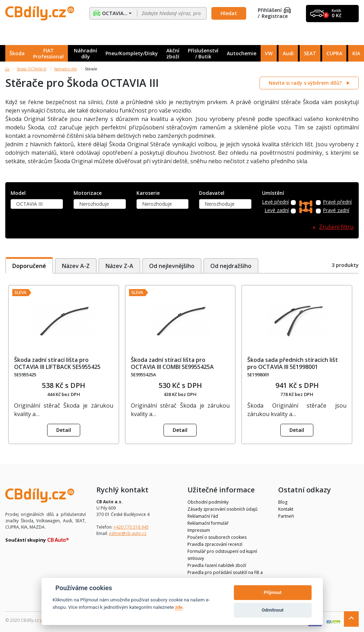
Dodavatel (212, 193)
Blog (283, 502)
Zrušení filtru (336, 227)
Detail (64, 430)
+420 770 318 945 (131, 527)
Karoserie (148, 193)
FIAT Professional (48, 53)
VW (269, 53)
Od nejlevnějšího (172, 266)
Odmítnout (273, 610)
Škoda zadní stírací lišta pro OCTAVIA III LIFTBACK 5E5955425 (57, 363)
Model (18, 193)
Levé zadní (277, 210)
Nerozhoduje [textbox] (94, 204)
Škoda (17, 53)
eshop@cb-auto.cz (128, 533)
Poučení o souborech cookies (217, 537)
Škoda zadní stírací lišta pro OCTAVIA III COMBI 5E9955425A (172, 363)
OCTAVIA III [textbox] (29, 204)
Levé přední (275, 202)
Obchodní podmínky (208, 502)
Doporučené (29, 266)
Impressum (199, 530)
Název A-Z (76, 266)
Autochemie (242, 53)
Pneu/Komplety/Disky (132, 53)
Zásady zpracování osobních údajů (222, 509)
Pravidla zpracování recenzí (215, 544)
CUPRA (334, 53)
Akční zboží (173, 53)
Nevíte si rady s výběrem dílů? (306, 83)
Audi (288, 53)
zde (179, 607)
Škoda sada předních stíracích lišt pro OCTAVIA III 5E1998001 (293, 363)
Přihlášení (274, 10)
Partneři (286, 516)
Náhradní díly (85, 53)
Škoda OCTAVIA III (32, 69)
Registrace (275, 16)
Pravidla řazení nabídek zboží (217, 565)
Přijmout (273, 592)
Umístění (273, 193)
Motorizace (88, 193)
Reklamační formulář (208, 523)
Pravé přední (337, 202)
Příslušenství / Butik (203, 53)
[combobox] (37, 204)
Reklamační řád (203, 516)
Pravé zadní (336, 210)
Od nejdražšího (232, 266)
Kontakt (286, 509)
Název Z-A (119, 266)
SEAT (310, 53)
